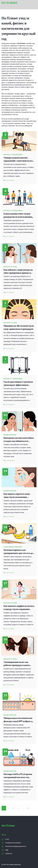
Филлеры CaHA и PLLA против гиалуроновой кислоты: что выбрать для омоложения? (18, 776)
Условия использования (13, 843)
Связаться (9, 854)
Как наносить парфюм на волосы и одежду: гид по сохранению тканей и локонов (19, 608)
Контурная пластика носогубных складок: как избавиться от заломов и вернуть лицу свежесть (19, 440)
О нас (7, 839)
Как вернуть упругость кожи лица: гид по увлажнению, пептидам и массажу (17, 496)
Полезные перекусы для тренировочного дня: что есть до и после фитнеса (19, 552)
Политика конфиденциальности (16, 846)
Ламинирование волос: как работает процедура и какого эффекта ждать (17, 664)
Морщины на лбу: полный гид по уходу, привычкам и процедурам (19, 327)
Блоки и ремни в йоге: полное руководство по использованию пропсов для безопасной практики (18, 215)
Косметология (10, 435)
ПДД (7, 850)
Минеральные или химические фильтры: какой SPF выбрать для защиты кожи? (19, 720)
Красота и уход (10, 267)
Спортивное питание (13, 547)
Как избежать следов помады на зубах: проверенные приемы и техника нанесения (18, 272)
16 (28, 808)
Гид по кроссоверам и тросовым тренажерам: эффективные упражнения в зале (18, 384)
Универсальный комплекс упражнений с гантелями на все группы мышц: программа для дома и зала (18, 159)
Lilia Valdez (10, 180)
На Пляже (9, 3)
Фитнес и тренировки (13, 155)
